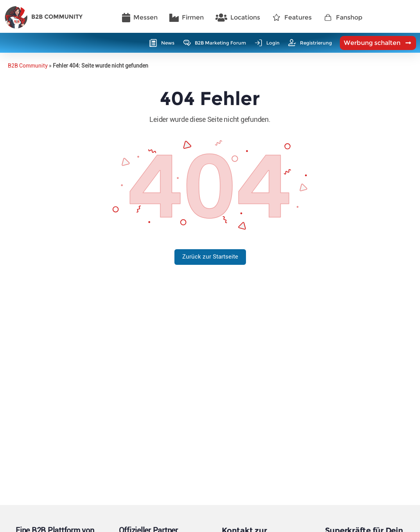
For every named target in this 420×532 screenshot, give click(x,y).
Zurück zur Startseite (210, 257)
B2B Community (28, 66)
